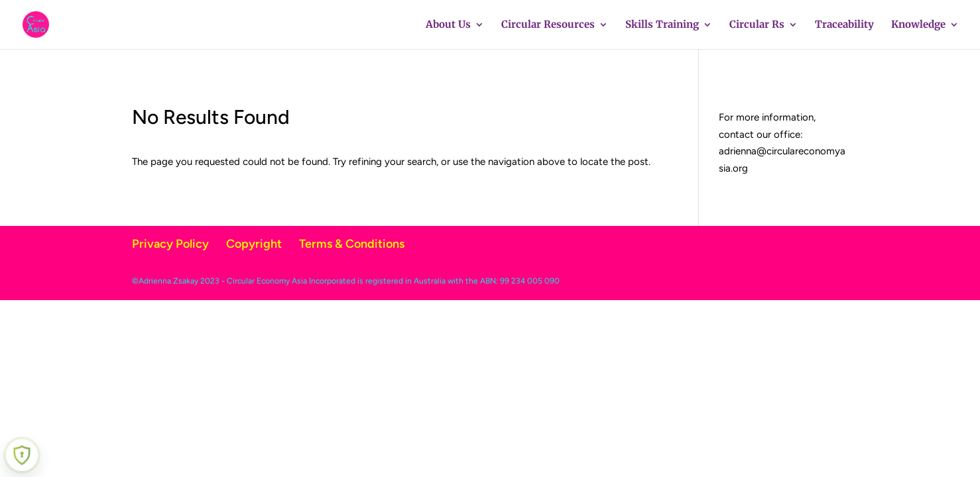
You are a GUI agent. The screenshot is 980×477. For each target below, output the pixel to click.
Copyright (254, 244)
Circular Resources (548, 25)
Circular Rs (757, 25)
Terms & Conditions (352, 244)
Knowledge (918, 25)
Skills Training (662, 25)
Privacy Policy (170, 244)
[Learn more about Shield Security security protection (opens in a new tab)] (22, 455)
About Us (448, 25)
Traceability (844, 25)
